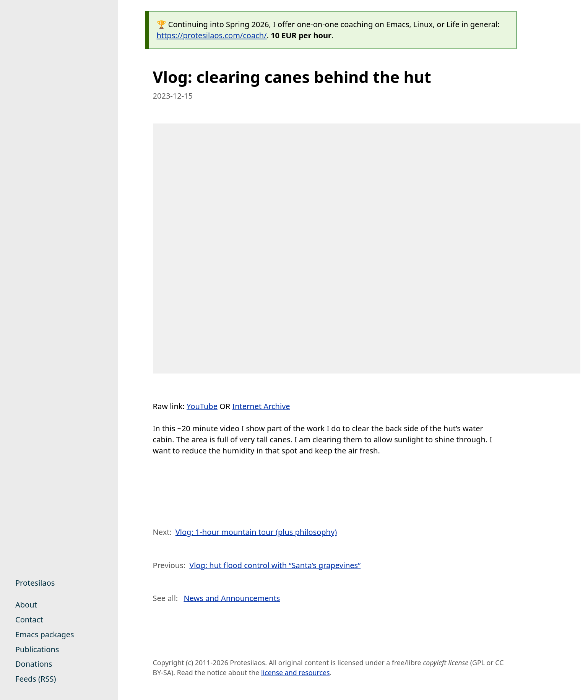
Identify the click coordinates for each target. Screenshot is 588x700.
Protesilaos (35, 583)
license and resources (296, 672)
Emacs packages (45, 634)
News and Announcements (232, 598)
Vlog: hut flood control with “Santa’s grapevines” (275, 565)
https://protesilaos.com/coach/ (212, 35)
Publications (37, 649)
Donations (34, 664)
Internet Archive (261, 406)
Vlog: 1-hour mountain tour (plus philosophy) (256, 532)
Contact (29, 620)
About (26, 605)
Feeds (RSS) (36, 679)
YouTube (202, 406)
